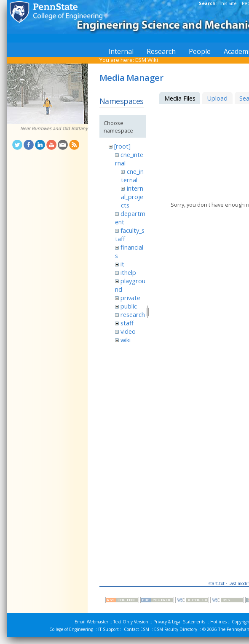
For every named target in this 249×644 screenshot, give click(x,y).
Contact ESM (137, 629)
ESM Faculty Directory (176, 629)
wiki (126, 340)
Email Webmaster (91, 622)
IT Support (108, 629)
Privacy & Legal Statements (179, 622)
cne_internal (132, 176)
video (128, 331)
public (129, 306)
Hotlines (218, 622)
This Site (228, 3)
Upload (217, 98)
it (122, 264)
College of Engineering (71, 629)
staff (127, 323)
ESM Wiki (147, 60)
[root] (122, 146)
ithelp (128, 272)
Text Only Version (131, 622)
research (133, 314)
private (130, 298)
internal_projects (132, 197)
